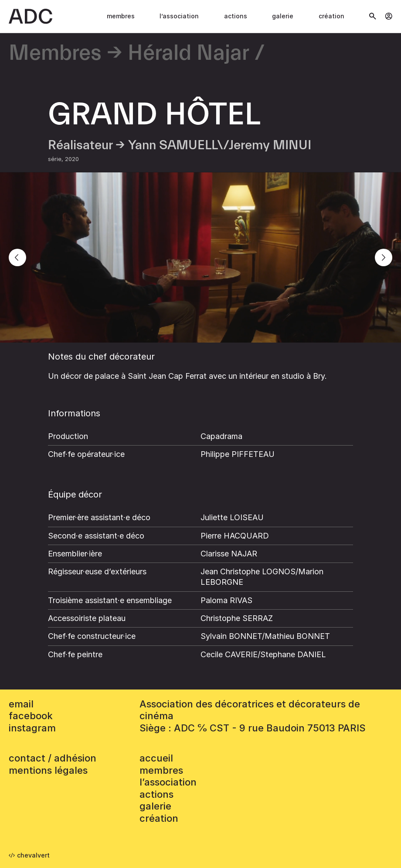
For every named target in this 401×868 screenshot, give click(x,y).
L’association (179, 16)
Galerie (283, 16)
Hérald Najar (189, 53)
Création (331, 16)
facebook (31, 716)
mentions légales (48, 770)
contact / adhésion (53, 758)
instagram (32, 728)
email (21, 704)
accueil (156, 758)
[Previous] (17, 257)
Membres (121, 16)
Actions (236, 16)
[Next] (384, 257)
